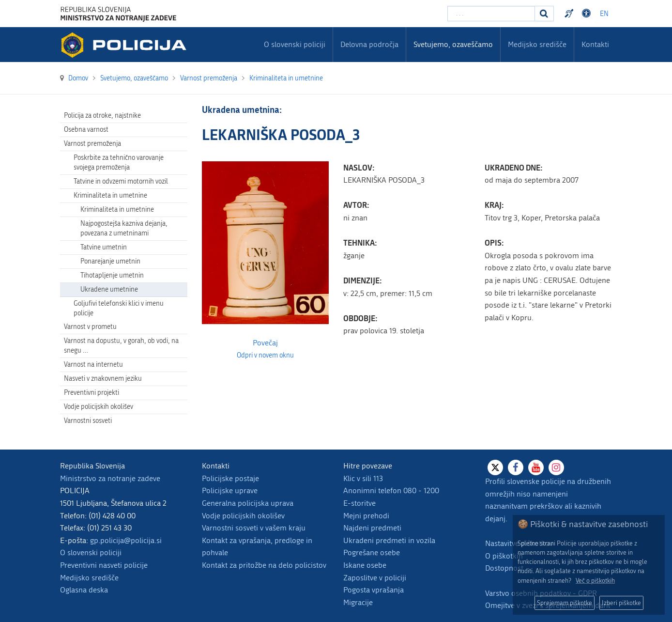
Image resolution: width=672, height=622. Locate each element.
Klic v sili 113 (363, 478)
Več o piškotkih (595, 581)
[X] (495, 467)
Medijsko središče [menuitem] (537, 44)
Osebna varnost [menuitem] (86, 130)
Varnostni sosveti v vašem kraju (254, 528)
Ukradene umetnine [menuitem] (109, 289)
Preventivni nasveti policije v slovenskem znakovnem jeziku (570, 14)
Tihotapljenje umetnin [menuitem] (112, 275)
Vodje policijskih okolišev (243, 516)
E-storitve (359, 503)
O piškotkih (504, 556)
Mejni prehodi (366, 516)
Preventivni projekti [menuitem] (92, 393)
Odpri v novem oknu (265, 356)
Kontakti (595, 44)
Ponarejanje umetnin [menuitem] (110, 261)
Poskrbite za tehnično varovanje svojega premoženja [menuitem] (119, 163)
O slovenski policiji (91, 552)
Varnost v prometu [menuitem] (90, 327)
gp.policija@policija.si (126, 540)
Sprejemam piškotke (565, 603)
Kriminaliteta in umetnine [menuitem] (110, 195)
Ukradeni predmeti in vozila (389, 540)
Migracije (358, 602)
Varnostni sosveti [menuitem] (88, 421)
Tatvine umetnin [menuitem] (104, 247)
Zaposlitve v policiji (375, 578)
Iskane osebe (365, 565)
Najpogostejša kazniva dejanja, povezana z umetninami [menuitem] (124, 228)
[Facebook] (516, 467)
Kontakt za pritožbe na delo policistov (264, 565)
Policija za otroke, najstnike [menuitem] (102, 116)
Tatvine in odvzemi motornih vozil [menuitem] (121, 181)
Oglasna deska (84, 590)
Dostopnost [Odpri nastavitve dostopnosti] (588, 14)
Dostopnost (504, 568)
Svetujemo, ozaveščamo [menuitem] (453, 44)
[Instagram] (556, 467)
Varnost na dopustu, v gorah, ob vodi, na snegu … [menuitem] (121, 346)
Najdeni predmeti (372, 528)
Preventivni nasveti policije (104, 565)
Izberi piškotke (621, 603)
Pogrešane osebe (372, 552)
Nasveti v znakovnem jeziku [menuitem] (103, 379)
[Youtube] (536, 467)
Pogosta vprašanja (374, 590)
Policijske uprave (230, 490)
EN (604, 14)
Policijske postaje (230, 478)
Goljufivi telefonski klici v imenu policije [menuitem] (119, 308)
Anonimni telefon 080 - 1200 (391, 490)
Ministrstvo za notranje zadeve (110, 478)
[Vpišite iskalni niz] (491, 14)
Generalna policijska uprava (248, 503)
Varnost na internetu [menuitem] (93, 365)
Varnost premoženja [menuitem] (92, 144)
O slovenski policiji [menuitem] (295, 44)
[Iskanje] (544, 14)
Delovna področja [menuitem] (369, 44)
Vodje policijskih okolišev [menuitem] (99, 407)
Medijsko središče (89, 578)
